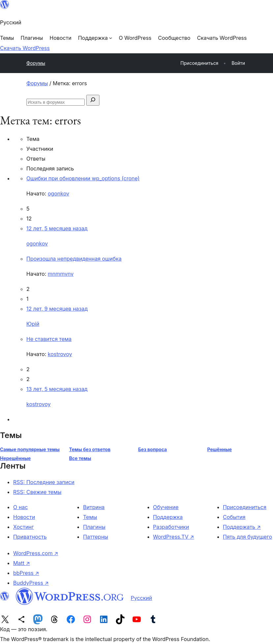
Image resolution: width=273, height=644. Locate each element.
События (234, 517)
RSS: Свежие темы (37, 492)
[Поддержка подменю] (95, 38)
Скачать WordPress (25, 48)
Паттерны (96, 537)
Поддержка (168, 517)
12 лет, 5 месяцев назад (57, 228)
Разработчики (171, 527)
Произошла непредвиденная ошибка (74, 259)
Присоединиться (245, 507)
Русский (141, 598)
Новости (24, 517)
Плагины (94, 527)
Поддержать (242, 527)
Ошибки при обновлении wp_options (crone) (83, 178)
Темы (90, 517)
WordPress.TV (174, 537)
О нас (20, 507)
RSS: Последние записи (44, 482)
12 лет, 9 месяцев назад (57, 309)
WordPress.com (36, 553)
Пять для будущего (247, 537)
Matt (22, 563)
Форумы (36, 63)
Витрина (94, 507)
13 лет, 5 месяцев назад (57, 389)
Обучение (166, 507)
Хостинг (24, 527)
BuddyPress (31, 583)
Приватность (30, 537)
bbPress (26, 573)
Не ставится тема (49, 339)
